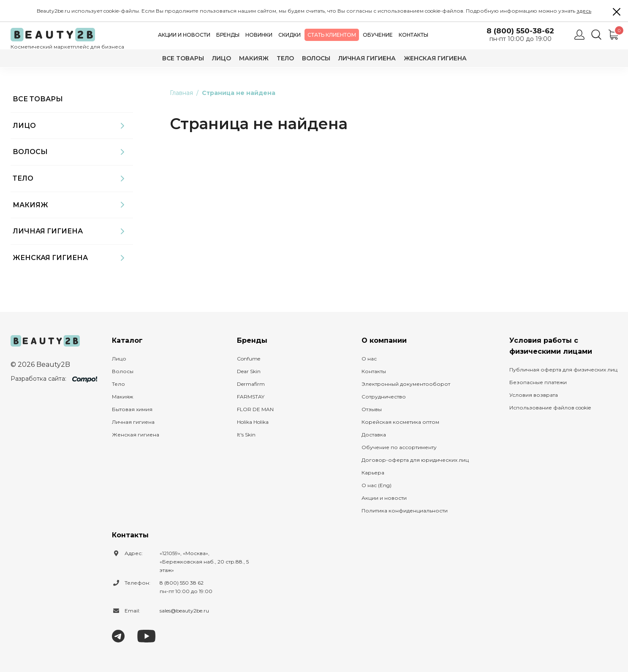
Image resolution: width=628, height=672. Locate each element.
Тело (285, 58)
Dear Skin (249, 371)
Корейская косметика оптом (400, 422)
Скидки (290, 35)
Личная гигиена (367, 58)
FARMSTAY (251, 397)
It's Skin (246, 435)
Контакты (413, 35)
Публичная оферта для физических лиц (563, 370)
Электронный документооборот (406, 384)
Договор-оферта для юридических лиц (415, 460)
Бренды (228, 35)
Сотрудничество (384, 397)
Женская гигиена (435, 58)
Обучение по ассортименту (399, 447)
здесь (584, 11)
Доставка (374, 435)
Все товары (183, 58)
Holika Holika (253, 422)
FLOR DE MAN (255, 409)
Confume (249, 359)
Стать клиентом (332, 35)
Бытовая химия (132, 409)
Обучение (378, 35)
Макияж (254, 58)
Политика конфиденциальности (405, 511)
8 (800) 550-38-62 (520, 31)
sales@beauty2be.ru (184, 611)
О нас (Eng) (377, 485)
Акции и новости (184, 35)
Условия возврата (534, 395)
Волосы (316, 58)
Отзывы (372, 409)
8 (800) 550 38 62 (182, 583)
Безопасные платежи (538, 382)
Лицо (222, 58)
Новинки (259, 35)
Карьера (373, 473)
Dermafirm (251, 384)
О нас (369, 359)
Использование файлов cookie (550, 408)
